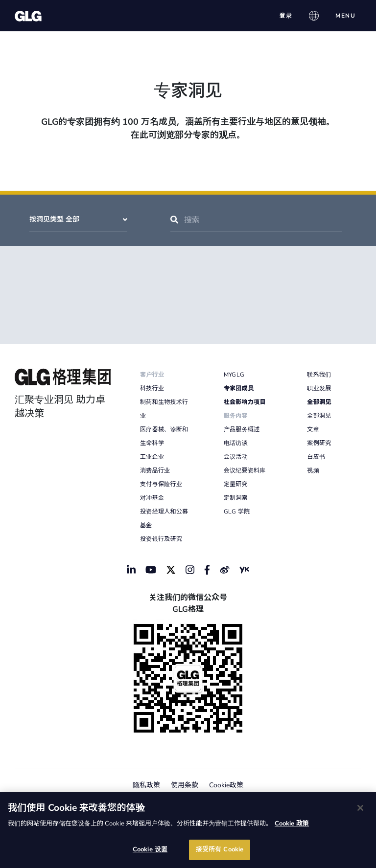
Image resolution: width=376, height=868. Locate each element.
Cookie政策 (226, 785)
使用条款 (185, 785)
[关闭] (360, 808)
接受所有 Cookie (220, 849)
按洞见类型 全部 (78, 219)
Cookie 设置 (150, 849)
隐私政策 (146, 785)
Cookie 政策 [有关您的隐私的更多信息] (292, 823)
